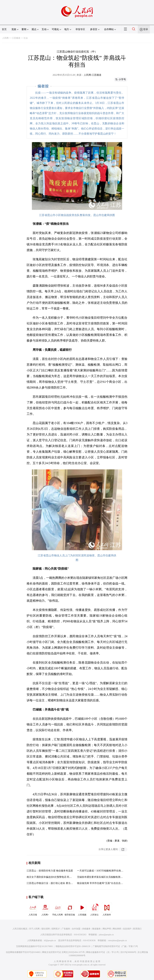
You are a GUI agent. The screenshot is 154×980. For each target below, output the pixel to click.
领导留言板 (70, 909)
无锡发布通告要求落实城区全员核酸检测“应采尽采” (105, 877)
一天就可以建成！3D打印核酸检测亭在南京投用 (103, 871)
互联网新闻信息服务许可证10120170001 (35, 946)
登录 (146, 29)
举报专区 (80, 29)
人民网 (5, 38)
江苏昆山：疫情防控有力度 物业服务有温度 (50, 871)
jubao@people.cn (106, 935)
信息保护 (127, 929)
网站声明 (107, 929)
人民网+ (45, 909)
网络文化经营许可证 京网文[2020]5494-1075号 (63, 952)
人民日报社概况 (20, 929)
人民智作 (107, 909)
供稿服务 (86, 929)
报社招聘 (46, 929)
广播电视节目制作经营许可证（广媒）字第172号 (115, 946)
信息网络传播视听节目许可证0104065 (23, 952)
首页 (4, 29)
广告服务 (66, 929)
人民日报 (33, 909)
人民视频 (82, 909)
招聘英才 (56, 929)
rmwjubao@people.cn (117, 940)
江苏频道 (16, 38)
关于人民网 (34, 929)
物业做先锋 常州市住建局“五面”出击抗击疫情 (101, 883)
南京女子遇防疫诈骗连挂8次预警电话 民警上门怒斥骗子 (56, 877)
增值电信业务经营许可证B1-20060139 (73, 946)
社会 (26, 38)
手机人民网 (57, 909)
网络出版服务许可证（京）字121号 (102, 952)
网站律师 (117, 929)
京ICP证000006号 (128, 952)
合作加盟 (76, 929)
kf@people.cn (50, 940)
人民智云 (94, 909)
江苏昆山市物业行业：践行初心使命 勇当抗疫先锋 (53, 883)
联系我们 (137, 929)
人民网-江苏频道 (93, 75)
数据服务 (97, 929)
